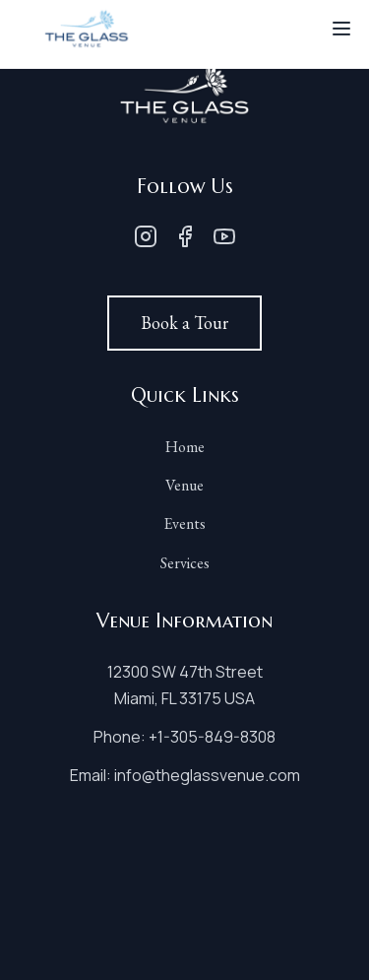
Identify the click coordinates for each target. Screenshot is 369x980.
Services (185, 563)
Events (184, 523)
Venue (184, 485)
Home (185, 447)
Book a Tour (184, 323)
